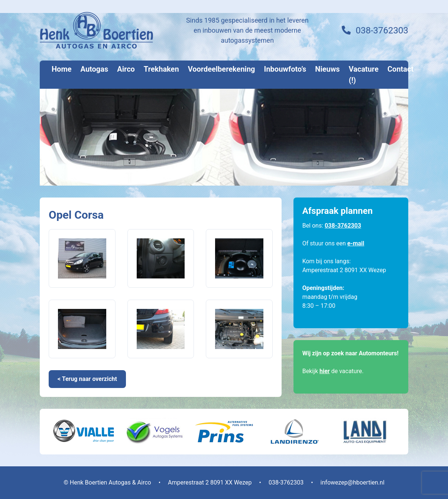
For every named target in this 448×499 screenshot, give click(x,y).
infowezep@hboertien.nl (353, 482)
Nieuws (327, 69)
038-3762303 (382, 30)
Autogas (95, 69)
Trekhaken (161, 69)
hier (325, 371)
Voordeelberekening (222, 69)
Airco (126, 69)
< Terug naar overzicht (87, 379)
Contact (400, 69)
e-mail (356, 243)
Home (62, 69)
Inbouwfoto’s (285, 69)
